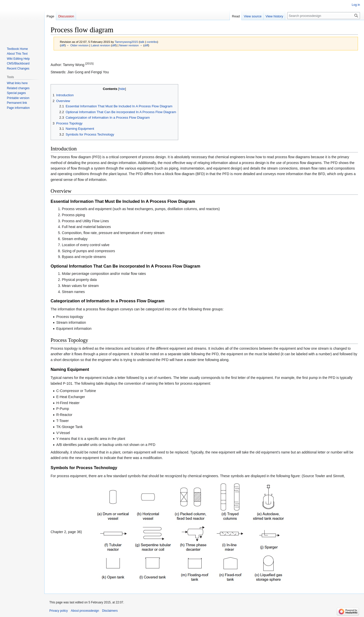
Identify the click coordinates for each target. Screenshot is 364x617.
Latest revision (100, 45)
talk (142, 42)
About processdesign (85, 611)
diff (63, 45)
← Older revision (78, 45)
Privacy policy (59, 611)
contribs (152, 42)
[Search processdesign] (324, 16)
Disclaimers (110, 611)
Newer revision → (131, 45)
